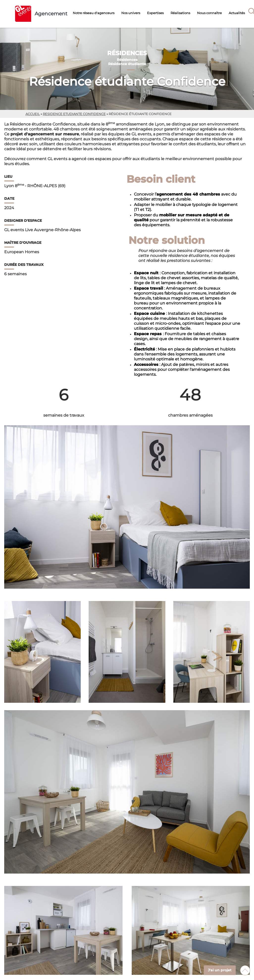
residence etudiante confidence (74, 114)
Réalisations (180, 13)
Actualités (237, 13)
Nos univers (131, 13)
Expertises (155, 13)
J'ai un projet (220, 970)
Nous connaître (209, 13)
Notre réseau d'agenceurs (94, 13)
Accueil (33, 114)
